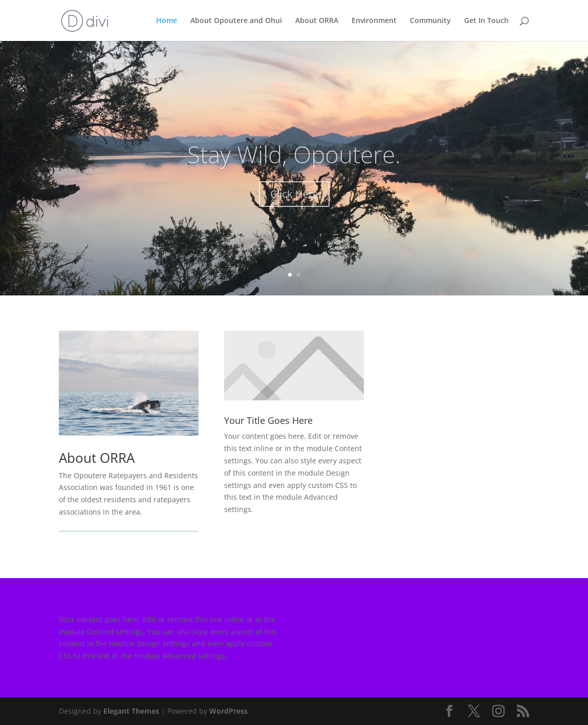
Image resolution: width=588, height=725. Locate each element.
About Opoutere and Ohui (236, 21)
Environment (374, 21)
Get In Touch (486, 21)
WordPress (228, 711)
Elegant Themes (131, 711)
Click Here (294, 202)
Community (430, 21)
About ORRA (317, 21)
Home (167, 21)
